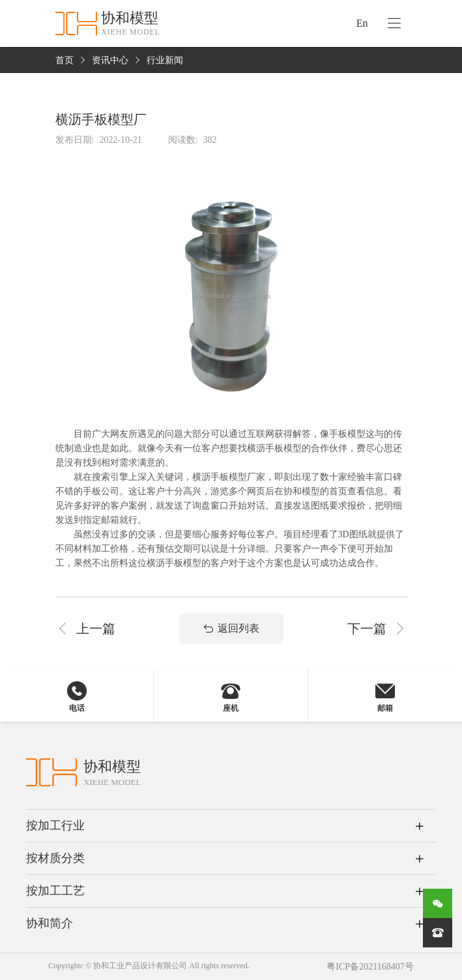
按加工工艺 (55, 891)
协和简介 (50, 923)
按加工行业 (55, 825)
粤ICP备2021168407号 (370, 967)
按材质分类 (55, 858)
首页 (65, 60)
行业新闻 (165, 60)
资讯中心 (110, 60)
